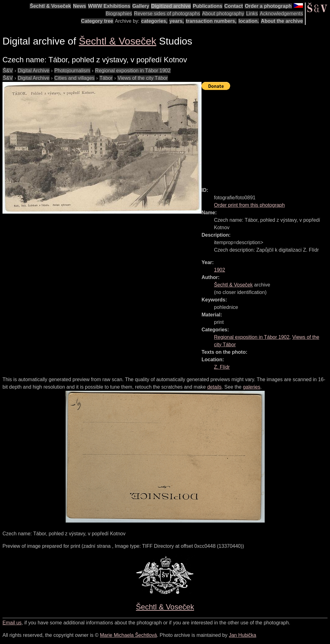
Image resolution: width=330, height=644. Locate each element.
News (80, 6)
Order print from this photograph (249, 205)
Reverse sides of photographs (167, 14)
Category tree (97, 21)
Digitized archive (171, 6)
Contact (234, 6)
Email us (12, 623)
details (214, 387)
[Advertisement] (266, 136)
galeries (252, 387)
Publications (208, 6)
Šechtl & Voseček (50, 6)
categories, (154, 21)
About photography (223, 14)
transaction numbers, (211, 21)
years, (177, 21)
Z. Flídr (222, 367)
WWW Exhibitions (109, 6)
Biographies (119, 14)
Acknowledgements (281, 14)
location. (249, 21)
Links (252, 14)
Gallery (141, 6)
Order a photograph (268, 6)
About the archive (282, 21)
